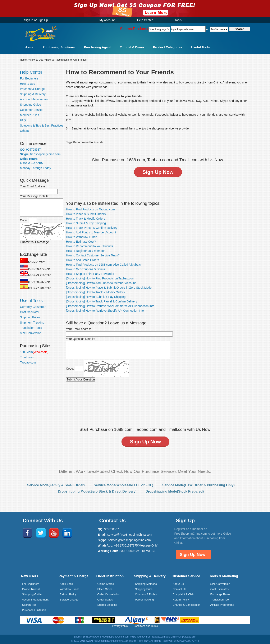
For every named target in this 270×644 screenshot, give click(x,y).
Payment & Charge (32, 89)
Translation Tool (220, 600)
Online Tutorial (31, 589)
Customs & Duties (146, 594)
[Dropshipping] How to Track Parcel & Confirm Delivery (102, 301)
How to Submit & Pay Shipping (86, 223)
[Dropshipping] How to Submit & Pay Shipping (96, 297)
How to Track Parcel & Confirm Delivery (92, 228)
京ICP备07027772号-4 (187, 641)
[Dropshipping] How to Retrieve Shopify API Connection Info (105, 311)
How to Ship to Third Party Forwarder (90, 274)
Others (24, 131)
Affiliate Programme (222, 605)
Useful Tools (200, 47)
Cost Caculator (30, 312)
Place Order (105, 589)
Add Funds (66, 584)
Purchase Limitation (34, 610)
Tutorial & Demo (132, 47)
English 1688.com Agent (87, 637)
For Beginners (29, 78)
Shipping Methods (146, 584)
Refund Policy (68, 594)
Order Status (105, 600)
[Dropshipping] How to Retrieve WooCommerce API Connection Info (110, 306)
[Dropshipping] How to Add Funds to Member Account (101, 283)
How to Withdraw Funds (82, 237)
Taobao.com (28, 362)
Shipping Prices (30, 317)
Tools (178, 20)
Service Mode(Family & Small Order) (56, 485)
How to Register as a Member (85, 251)
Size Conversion (31, 333)
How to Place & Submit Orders (86, 214)
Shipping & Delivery (33, 94)
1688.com (34, 352)
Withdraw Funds (70, 589)
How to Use (37, 60)
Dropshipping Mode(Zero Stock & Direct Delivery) (97, 491)
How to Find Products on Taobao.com (90, 209)
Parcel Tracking (145, 600)
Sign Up (43, 20)
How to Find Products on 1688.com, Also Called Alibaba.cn (104, 265)
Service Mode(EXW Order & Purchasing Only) (198, 485)
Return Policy (181, 600)
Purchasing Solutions (59, 47)
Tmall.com (27, 357)
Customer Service (32, 110)
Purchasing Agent (97, 47)
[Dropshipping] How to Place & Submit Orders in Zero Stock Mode (109, 288)
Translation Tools (31, 328)
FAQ (23, 120)
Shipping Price (144, 589)
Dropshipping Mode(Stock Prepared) (175, 491)
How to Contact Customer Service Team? (93, 255)
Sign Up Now (193, 554)
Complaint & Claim (184, 594)
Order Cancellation (109, 594)
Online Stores (106, 584)
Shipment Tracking (32, 323)
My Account (107, 20)
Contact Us (179, 589)
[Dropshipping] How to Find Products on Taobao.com (100, 278)
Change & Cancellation (187, 605)
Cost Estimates (219, 589)
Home (29, 47)
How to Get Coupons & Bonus (86, 269)
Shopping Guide (31, 105)
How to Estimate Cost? (81, 242)
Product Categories (168, 47)
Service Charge (69, 600)
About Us (178, 584)
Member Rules (30, 115)
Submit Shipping (107, 605)
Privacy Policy (120, 626)
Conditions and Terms (146, 626)
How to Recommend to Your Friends (66, 60)
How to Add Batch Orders (83, 260)
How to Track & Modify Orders (86, 219)
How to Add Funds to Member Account (91, 232)
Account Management (34, 99)
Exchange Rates (220, 594)
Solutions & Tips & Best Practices (42, 125)
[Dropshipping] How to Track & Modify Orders (95, 292)
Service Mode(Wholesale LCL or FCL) (123, 485)
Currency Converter (33, 307)
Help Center (145, 20)
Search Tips (29, 605)
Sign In (29, 20)
